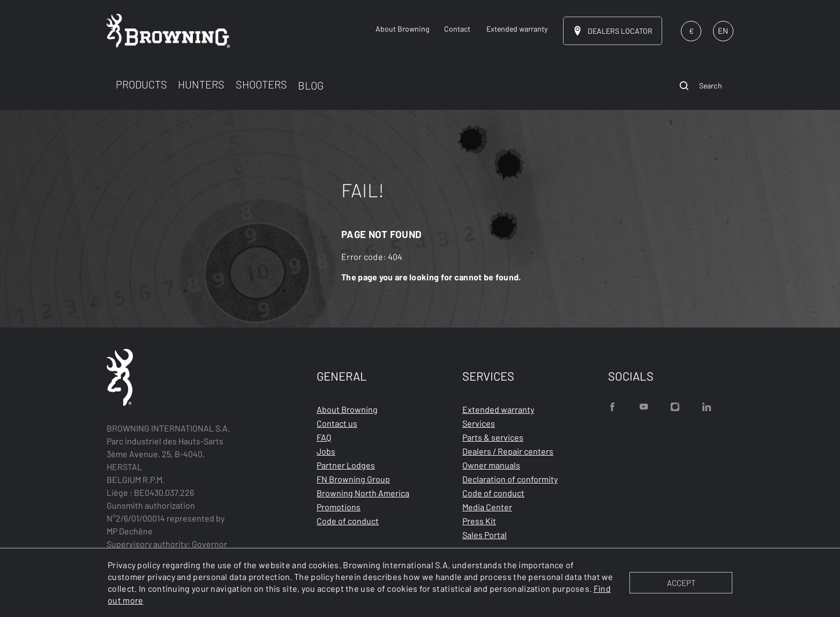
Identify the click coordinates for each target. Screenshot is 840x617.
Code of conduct (348, 521)
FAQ (324, 437)
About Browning (347, 409)
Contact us (337, 423)
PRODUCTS (141, 84)
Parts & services (493, 437)
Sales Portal (485, 535)
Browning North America (363, 493)
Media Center (487, 507)
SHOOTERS (261, 84)
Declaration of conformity (510, 479)
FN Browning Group (353, 479)
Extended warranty (498, 409)
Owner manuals (491, 465)
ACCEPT (681, 583)
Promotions (339, 507)
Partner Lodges (346, 465)
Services (479, 423)
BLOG (311, 85)
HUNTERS (201, 84)
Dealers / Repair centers (508, 451)
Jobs (326, 451)
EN (723, 31)
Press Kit (479, 521)
